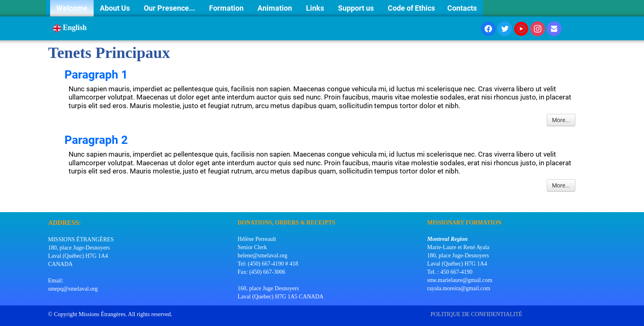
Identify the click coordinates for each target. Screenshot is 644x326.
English (71, 28)
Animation (276, 8)
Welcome (72, 8)
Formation (227, 8)
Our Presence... (170, 8)
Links (316, 8)
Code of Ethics (411, 8)
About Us (116, 8)
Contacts (462, 8)
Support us (357, 8)
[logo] (51, 202)
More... (561, 120)
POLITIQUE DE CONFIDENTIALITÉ (477, 314)
